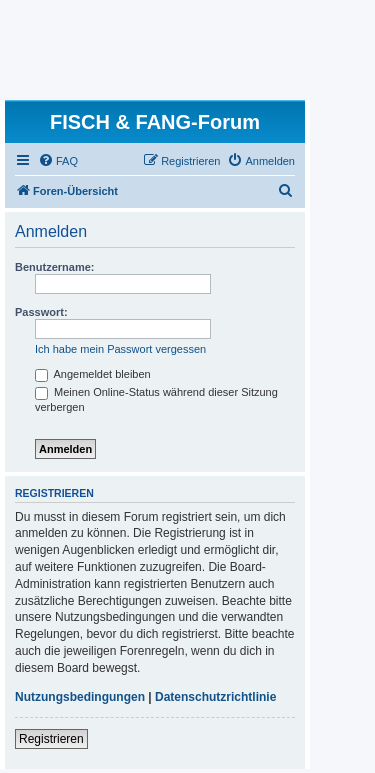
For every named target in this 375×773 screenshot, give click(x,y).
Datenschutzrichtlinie (215, 697)
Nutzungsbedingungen (80, 697)
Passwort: (41, 312)
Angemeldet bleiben (93, 374)
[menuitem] (58, 161)
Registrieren (51, 739)
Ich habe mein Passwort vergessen (120, 349)
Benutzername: (54, 267)
